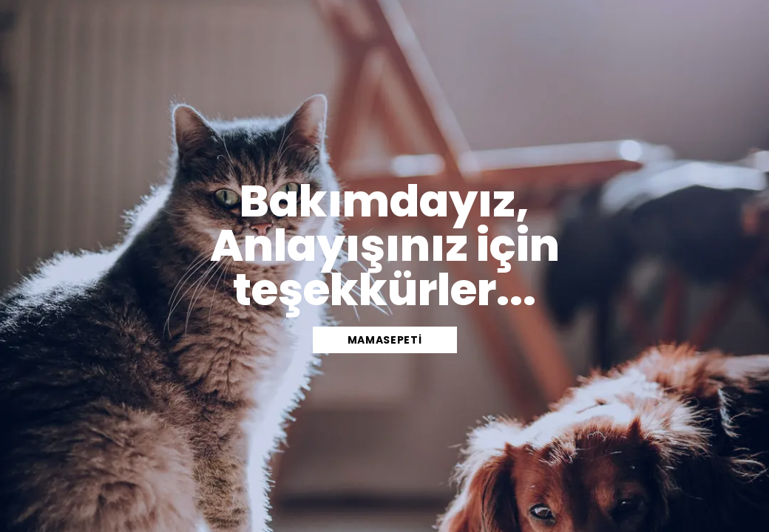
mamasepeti (385, 340)
